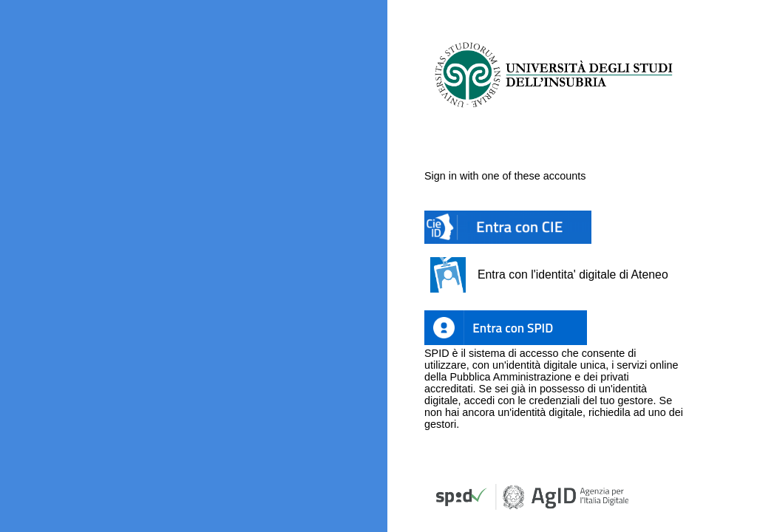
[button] (508, 228)
